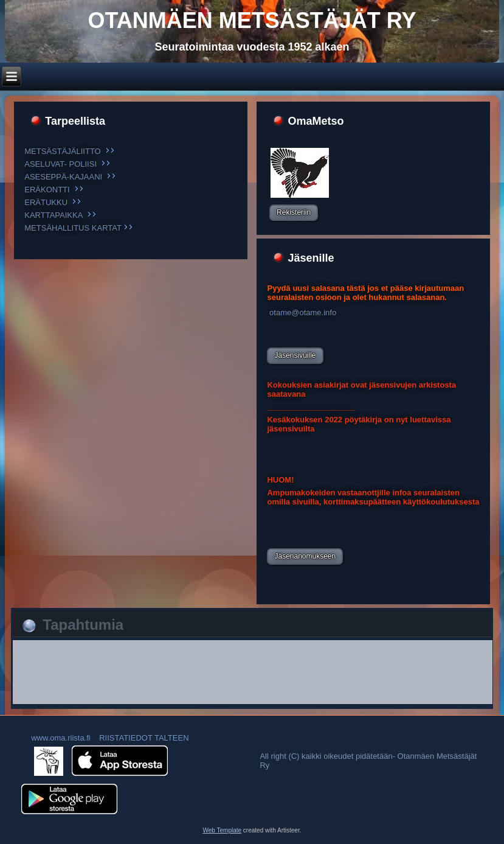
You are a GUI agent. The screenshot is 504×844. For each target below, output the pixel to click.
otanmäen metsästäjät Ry (252, 20)
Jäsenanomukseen (305, 556)
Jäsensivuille (295, 355)
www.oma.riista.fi (60, 738)
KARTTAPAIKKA (53, 215)
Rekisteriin (294, 212)
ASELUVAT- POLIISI (60, 164)
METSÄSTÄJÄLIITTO (62, 151)
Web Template (223, 830)
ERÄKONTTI (47, 190)
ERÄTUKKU (46, 202)
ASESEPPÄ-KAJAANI (63, 177)
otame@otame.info (302, 312)
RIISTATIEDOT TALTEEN (144, 738)
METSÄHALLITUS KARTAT (73, 228)
